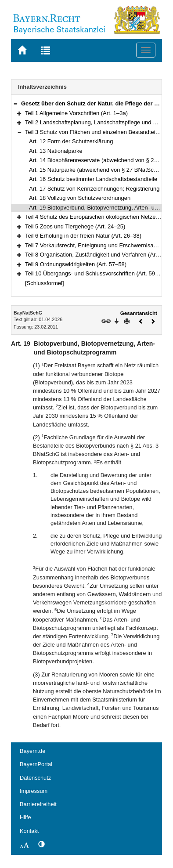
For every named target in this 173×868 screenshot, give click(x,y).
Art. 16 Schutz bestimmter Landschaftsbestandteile (93, 179)
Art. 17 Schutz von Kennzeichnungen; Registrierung (94, 189)
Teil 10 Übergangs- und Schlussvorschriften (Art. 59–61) (96, 273)
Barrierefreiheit (38, 804)
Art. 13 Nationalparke (56, 151)
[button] (15, 103)
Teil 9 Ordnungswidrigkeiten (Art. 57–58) (76, 264)
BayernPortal (36, 764)
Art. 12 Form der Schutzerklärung (71, 141)
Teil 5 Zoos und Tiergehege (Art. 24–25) (75, 226)
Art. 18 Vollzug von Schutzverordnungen (80, 198)
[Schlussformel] (45, 283)
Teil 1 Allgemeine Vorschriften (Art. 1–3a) (76, 113)
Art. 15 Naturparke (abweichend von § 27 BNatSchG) (96, 170)
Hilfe (25, 817)
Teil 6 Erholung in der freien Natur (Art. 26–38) (83, 236)
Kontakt (29, 831)
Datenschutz (35, 778)
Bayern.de (32, 751)
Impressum (34, 791)
